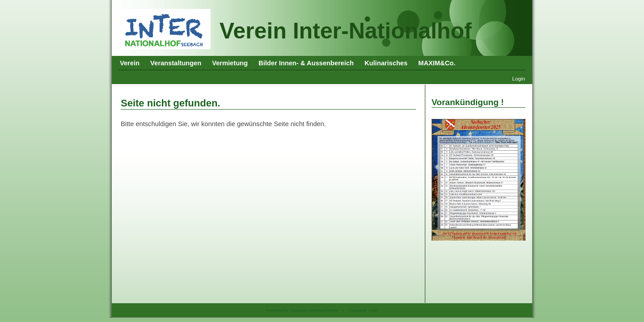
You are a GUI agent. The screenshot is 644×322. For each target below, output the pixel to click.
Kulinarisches (386, 63)
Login (519, 78)
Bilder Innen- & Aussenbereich (306, 63)
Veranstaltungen (176, 63)
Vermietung (230, 63)
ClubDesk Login (363, 310)
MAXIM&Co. (437, 63)
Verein (130, 63)
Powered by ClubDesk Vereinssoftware (302, 310)
